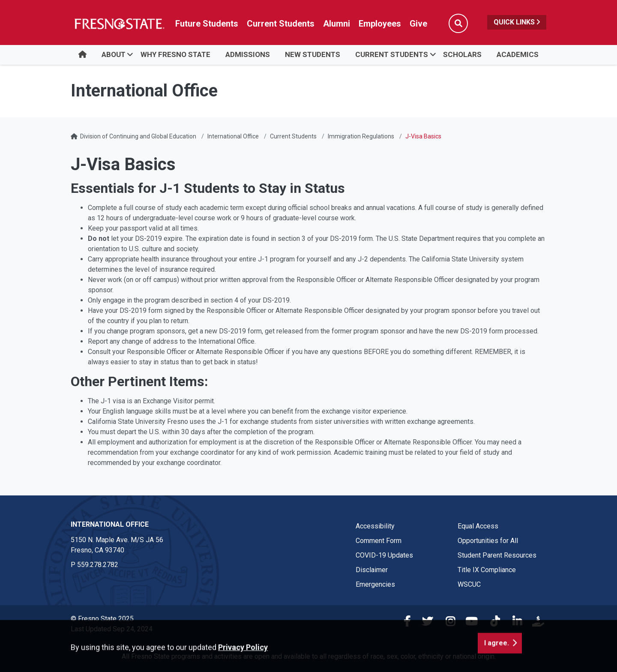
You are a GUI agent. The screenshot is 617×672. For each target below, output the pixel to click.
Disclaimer (372, 570)
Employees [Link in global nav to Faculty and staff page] (380, 24)
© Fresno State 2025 (102, 619)
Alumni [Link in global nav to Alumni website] (337, 24)
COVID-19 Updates (384, 555)
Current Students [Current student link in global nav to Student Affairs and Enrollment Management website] (281, 24)
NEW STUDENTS (313, 54)
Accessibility (375, 526)
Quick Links (517, 22)
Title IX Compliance (487, 570)
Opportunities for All (488, 541)
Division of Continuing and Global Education (138, 136)
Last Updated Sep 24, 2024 (112, 629)
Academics (518, 54)
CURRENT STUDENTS (392, 54)
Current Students (293, 136)
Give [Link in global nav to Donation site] (418, 24)
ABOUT (114, 54)
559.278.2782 (98, 565)
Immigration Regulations (361, 136)
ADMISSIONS (248, 54)
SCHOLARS (462, 54)
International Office (233, 136)
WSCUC (469, 584)
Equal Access (478, 526)
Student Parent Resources (497, 555)
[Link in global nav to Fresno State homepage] (119, 24)
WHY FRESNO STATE (175, 54)
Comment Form (379, 541)
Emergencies (375, 584)
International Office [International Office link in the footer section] (110, 524)
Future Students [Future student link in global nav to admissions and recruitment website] (207, 24)
